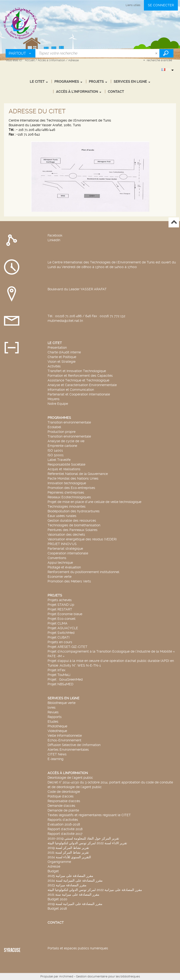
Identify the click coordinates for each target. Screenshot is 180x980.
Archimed (66, 976)
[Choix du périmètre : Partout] (21, 53)
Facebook (55, 235)
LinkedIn (54, 240)
